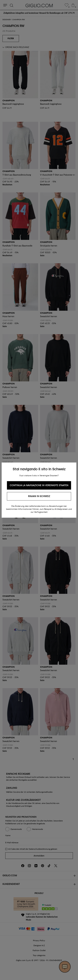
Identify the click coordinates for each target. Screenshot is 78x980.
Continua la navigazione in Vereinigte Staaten (39, 485)
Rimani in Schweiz (39, 496)
